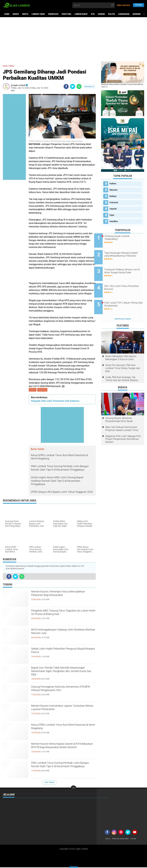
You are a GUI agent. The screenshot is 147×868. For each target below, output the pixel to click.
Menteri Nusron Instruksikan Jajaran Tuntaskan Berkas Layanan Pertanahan (63, 709)
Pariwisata (53, 14)
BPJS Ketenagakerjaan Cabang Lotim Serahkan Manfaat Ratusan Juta (61, 633)
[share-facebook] (66, 86)
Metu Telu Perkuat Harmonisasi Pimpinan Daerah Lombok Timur (122, 418)
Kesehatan (35, 810)
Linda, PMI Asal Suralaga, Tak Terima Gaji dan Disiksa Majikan (122, 368)
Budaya (113, 196)
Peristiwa (66, 14)
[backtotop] (73, 789)
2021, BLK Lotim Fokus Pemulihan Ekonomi (123, 281)
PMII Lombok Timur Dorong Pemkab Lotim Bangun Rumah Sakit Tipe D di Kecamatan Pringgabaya (61, 769)
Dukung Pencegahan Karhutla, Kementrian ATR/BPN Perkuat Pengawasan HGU (55, 693)
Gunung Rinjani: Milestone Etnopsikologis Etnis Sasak (119, 409)
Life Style (61, 810)
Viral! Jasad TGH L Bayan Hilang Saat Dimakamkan (124, 295)
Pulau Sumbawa (37, 825)
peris (32, 828)
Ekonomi (137, 14)
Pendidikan (61, 821)
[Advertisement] (73, 39)
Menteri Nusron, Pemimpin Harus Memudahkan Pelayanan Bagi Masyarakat (58, 598)
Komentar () (89, 86)
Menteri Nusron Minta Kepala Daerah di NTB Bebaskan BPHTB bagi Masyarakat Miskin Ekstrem (63, 750)
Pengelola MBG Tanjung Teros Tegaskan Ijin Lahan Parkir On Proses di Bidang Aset (63, 617)
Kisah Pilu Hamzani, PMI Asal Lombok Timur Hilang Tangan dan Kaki (123, 357)
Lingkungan (124, 14)
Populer (139, 5)
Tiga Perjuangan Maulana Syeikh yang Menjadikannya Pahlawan (125, 254)
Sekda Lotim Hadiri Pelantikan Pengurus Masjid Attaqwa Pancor (58, 652)
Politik (111, 14)
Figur (112, 215)
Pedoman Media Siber (122, 839)
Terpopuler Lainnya (123, 308)
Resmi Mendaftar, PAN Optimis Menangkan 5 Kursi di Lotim (121, 347)
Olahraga (87, 817)
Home (7, 14)
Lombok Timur (38, 14)
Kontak (137, 839)
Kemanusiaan (9, 810)
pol (58, 828)
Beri (5, 802)
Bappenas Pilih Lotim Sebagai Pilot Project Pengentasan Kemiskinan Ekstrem (123, 428)
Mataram (7, 817)
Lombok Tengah (37, 813)
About (108, 839)
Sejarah (113, 209)
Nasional (61, 817)
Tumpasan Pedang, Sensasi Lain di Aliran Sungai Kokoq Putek (125, 268)
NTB (93, 14)
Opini (5, 821)
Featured (114, 202)
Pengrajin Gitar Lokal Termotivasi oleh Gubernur (55, 402)
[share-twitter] (73, 86)
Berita (25, 14)
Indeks (16, 14)
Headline (114, 221)
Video (85, 825)
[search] (94, 5)
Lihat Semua (49, 783)
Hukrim (101, 14)
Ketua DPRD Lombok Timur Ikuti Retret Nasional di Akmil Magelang (63, 728)
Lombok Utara (89, 813)
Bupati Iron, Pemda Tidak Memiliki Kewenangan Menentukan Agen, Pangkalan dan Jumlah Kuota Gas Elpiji (63, 674)
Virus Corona (9, 828)
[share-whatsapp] (79, 86)
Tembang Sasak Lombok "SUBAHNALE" (124, 238)
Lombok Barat (81, 14)
